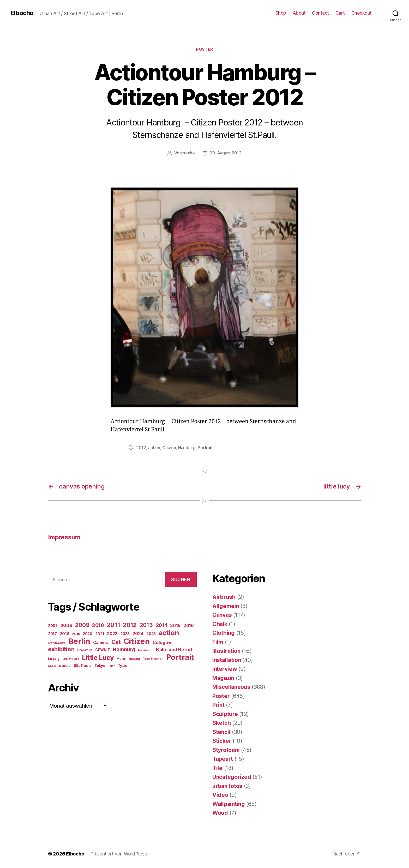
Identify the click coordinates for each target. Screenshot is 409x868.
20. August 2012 (226, 153)
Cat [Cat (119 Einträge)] (116, 641)
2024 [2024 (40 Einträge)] (138, 633)
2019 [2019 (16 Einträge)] (76, 633)
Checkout (362, 13)
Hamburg (187, 447)
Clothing (224, 632)
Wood (220, 812)
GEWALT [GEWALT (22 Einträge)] (103, 649)
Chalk (220, 623)
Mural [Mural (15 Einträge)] (121, 658)
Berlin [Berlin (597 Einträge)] (79, 641)
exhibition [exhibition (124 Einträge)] (61, 649)
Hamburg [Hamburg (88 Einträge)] (124, 649)
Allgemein (226, 605)
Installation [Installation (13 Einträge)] (146, 650)
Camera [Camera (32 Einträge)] (101, 642)
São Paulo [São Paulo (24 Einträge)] (83, 665)
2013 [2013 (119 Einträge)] (146, 624)
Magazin (223, 677)
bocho (189, 153)
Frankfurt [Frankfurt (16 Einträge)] (85, 650)
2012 (141, 447)
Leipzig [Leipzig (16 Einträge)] (54, 658)
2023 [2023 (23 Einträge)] (125, 633)
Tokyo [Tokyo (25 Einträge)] (100, 665)
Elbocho (22, 13)
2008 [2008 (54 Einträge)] (67, 625)
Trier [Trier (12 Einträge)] (111, 665)
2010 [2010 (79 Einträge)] (98, 625)
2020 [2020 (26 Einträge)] (88, 633)
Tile (217, 767)
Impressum (64, 537)
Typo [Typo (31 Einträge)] (123, 665)
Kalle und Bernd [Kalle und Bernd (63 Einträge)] (174, 649)
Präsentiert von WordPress (118, 853)
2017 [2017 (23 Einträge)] (52, 633)
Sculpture (225, 713)
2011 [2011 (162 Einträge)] (114, 624)
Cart (340, 13)
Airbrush (224, 596)
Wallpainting (229, 803)
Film (218, 641)
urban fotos (227, 785)
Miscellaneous (231, 686)
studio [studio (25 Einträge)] (65, 665)
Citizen (169, 447)
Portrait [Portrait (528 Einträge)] (180, 657)
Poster (204, 49)
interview (225, 668)
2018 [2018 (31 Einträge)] (65, 633)
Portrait (205, 447)
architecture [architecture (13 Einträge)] (57, 642)
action (154, 447)
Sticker (222, 740)
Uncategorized (232, 776)
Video (220, 794)
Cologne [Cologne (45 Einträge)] (162, 642)
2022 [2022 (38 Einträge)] (112, 633)
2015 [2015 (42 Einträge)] (175, 625)
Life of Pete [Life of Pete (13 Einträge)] (71, 658)
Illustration (226, 650)
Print (218, 704)
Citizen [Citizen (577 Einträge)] (137, 641)
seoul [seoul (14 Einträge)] (52, 665)
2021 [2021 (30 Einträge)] (100, 633)
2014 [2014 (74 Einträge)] (162, 625)
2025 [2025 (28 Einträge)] (151, 633)
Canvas (222, 614)
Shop (281, 13)
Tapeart (223, 758)
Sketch (221, 722)
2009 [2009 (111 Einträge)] (82, 624)
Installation (227, 659)
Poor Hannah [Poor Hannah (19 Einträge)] (153, 658)
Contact (320, 13)
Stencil (221, 731)
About (299, 13)
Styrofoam (226, 749)
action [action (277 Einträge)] (169, 632)
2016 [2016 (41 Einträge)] (189, 625)
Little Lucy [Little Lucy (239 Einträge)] (98, 657)
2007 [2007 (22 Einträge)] (53, 625)
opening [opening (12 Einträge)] (134, 658)
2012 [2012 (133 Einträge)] (130, 624)
